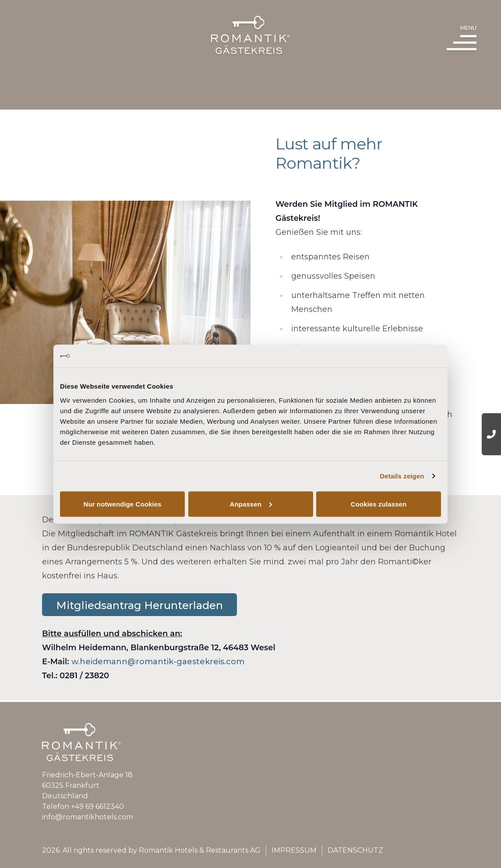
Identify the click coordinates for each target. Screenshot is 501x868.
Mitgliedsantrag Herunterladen (139, 622)
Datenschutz (355, 850)
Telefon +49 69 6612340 (83, 806)
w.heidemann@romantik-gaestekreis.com (158, 679)
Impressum (294, 850)
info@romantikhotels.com (88, 817)
